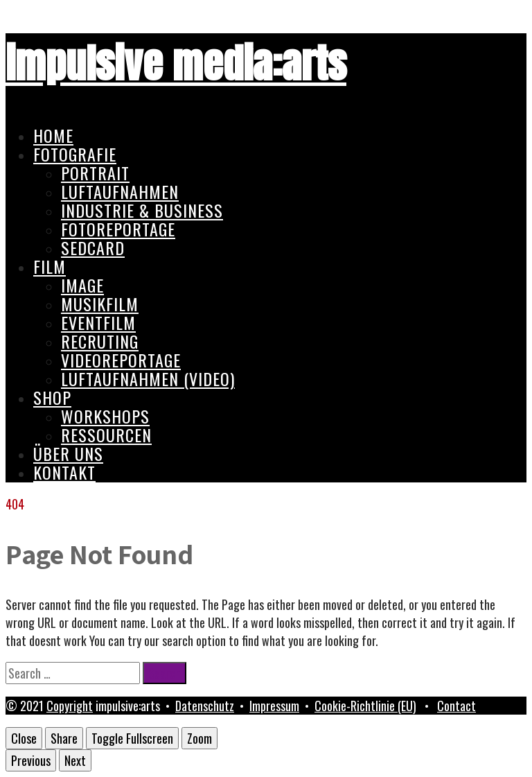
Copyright (70, 706)
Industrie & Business (142, 210)
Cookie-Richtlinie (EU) (365, 706)
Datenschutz (205, 706)
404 (15, 504)
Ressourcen (106, 435)
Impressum (274, 706)
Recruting (100, 341)
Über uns (68, 453)
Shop (52, 397)
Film (50, 266)
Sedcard (93, 247)
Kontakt (64, 472)
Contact (456, 706)
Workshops (105, 416)
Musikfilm (100, 304)
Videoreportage (121, 360)
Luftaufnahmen (120, 191)
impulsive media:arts (176, 63)
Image (82, 285)
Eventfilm (98, 322)
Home (53, 135)
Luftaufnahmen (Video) (148, 378)
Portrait (95, 173)
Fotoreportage (118, 229)
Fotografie (75, 154)
